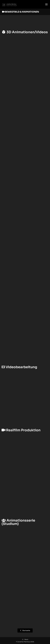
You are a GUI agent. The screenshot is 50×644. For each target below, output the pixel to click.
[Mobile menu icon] (46, 4)
